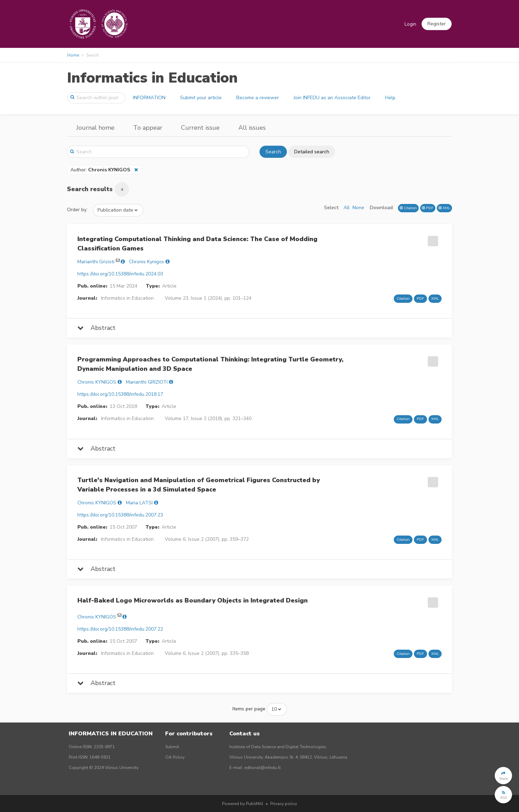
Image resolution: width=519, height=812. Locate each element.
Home (73, 55)
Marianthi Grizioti (96, 262)
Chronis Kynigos (147, 262)
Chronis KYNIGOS (97, 382)
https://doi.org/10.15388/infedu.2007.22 (120, 629)
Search (273, 152)
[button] (437, 24)
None (358, 208)
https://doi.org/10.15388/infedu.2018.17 (120, 394)
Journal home (95, 128)
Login (410, 24)
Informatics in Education (152, 78)
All (347, 208)
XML (444, 208)
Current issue (200, 128)
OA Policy (175, 757)
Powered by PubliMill (243, 804)
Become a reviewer (258, 98)
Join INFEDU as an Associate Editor (332, 98)
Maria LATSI (139, 503)
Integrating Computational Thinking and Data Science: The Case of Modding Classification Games (197, 244)
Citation (408, 208)
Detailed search (312, 152)
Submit (172, 747)
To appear (148, 128)
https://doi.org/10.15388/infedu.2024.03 (120, 274)
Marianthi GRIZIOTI (147, 382)
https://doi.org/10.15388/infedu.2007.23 (120, 515)
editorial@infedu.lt (262, 768)
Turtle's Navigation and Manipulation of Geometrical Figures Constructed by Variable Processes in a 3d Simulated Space (199, 485)
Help (390, 98)
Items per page (249, 709)
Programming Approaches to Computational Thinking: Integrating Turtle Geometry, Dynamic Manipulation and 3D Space (210, 364)
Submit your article (201, 98)
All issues (252, 128)
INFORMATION (149, 98)
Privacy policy (284, 804)
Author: (101, 170)
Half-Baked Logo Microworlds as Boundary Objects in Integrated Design (193, 600)
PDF (428, 208)
